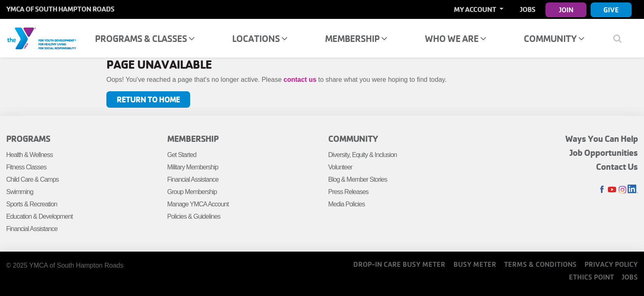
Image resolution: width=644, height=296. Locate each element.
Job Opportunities (604, 153)
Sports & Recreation (32, 204)
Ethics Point (591, 277)
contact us (300, 80)
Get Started (182, 155)
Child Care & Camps (32, 179)
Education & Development (39, 216)
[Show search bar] (620, 38)
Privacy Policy (611, 264)
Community (554, 38)
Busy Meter (475, 264)
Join (566, 10)
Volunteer (340, 167)
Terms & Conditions (540, 264)
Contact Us (617, 166)
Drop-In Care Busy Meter (399, 264)
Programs (28, 139)
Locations (260, 38)
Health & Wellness (29, 155)
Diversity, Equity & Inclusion (362, 155)
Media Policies (346, 204)
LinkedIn (633, 190)
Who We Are (455, 38)
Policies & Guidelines (194, 216)
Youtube (612, 190)
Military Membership (193, 167)
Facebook (602, 190)
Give (611, 10)
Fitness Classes (26, 167)
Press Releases (348, 192)
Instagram (622, 190)
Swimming (20, 192)
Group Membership (192, 192)
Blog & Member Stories (358, 179)
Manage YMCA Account (198, 204)
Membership (356, 38)
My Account (476, 9)
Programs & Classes (145, 38)
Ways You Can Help (601, 139)
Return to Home (148, 99)
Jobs (528, 9)
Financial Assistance (32, 229)
